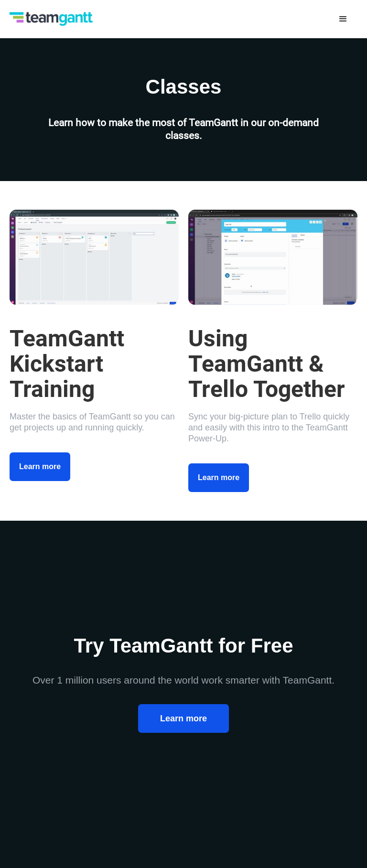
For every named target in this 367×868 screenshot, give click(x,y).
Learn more (40, 466)
